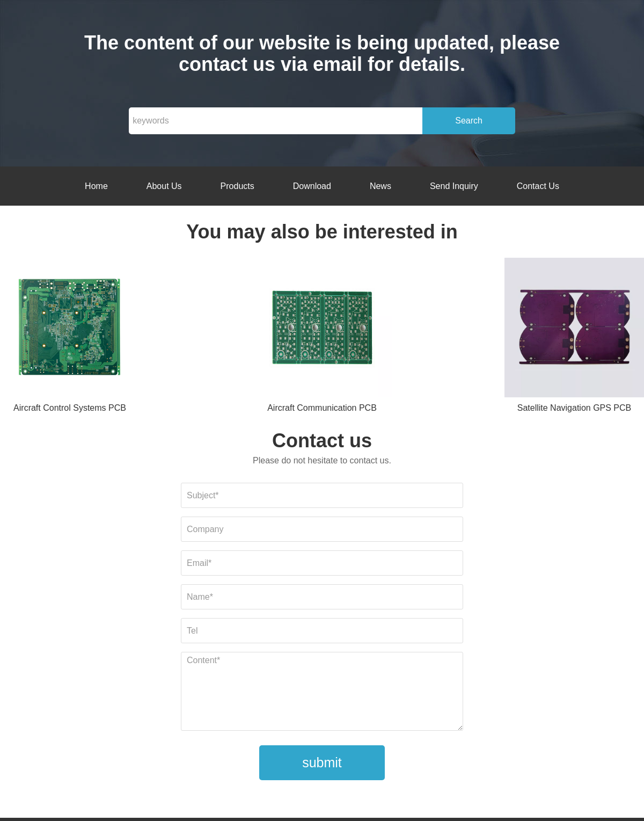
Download (312, 186)
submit (322, 762)
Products (237, 186)
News (380, 186)
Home (96, 186)
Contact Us (538, 186)
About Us (164, 186)
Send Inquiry (454, 186)
